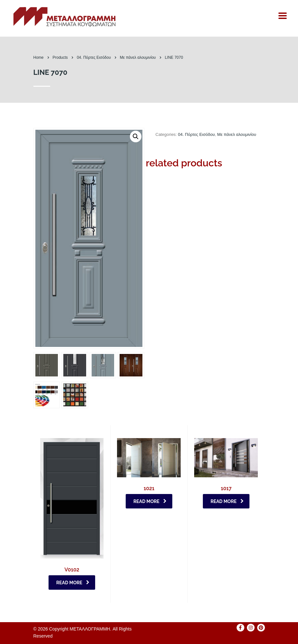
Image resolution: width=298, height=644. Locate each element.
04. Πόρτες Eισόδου (197, 134)
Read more (73, 583)
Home (39, 57)
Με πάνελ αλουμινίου (237, 134)
